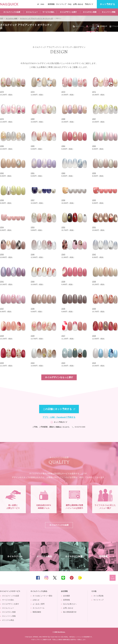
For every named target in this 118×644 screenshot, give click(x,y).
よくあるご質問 (39, 604)
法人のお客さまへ (70, 604)
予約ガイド (89, 4)
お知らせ (36, 600)
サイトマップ (61, 4)
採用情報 (51, 4)
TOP (113, 578)
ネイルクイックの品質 (12, 12)
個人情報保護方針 (70, 612)
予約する (107, 4)
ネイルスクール (39, 608)
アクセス (115, 26)
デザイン (92, 26)
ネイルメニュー (32, 12)
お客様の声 (104, 26)
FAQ (70, 4)
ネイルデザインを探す (68, 12)
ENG (43, 4)
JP (38, 4)
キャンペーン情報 (109, 12)
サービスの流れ (48, 12)
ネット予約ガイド (61, 422)
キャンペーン (80, 26)
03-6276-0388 (80, 427)
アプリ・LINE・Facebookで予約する (59, 417)
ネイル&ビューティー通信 (42, 596)
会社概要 (66, 596)
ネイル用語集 (98, 596)
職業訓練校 (37, 612)
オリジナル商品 (8, 620)
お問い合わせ (78, 4)
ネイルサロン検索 (90, 12)
